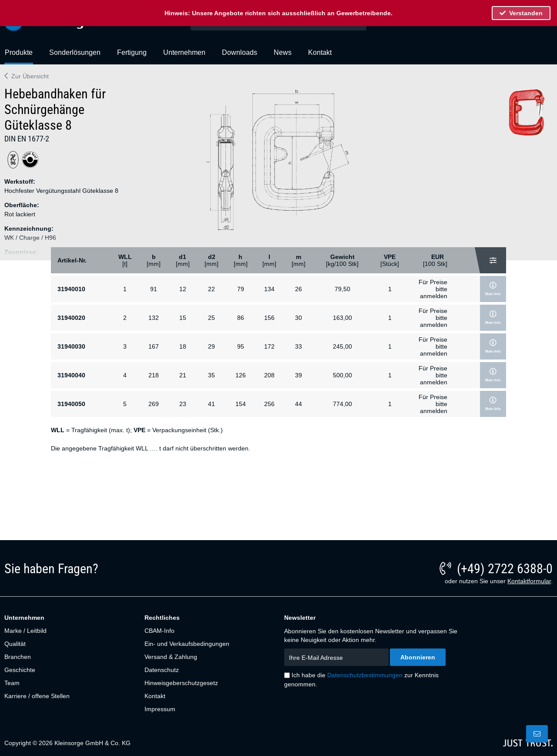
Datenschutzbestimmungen (365, 675)
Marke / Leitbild (25, 631)
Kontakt (155, 696)
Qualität (15, 644)
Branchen (18, 657)
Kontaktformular (529, 581)
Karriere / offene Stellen (37, 696)
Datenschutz (162, 670)
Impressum (160, 709)
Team (12, 683)
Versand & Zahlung (171, 657)
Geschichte (20, 670)
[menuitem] (19, 56)
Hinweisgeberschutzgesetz (181, 683)
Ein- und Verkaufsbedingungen (187, 644)
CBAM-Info (159, 631)
